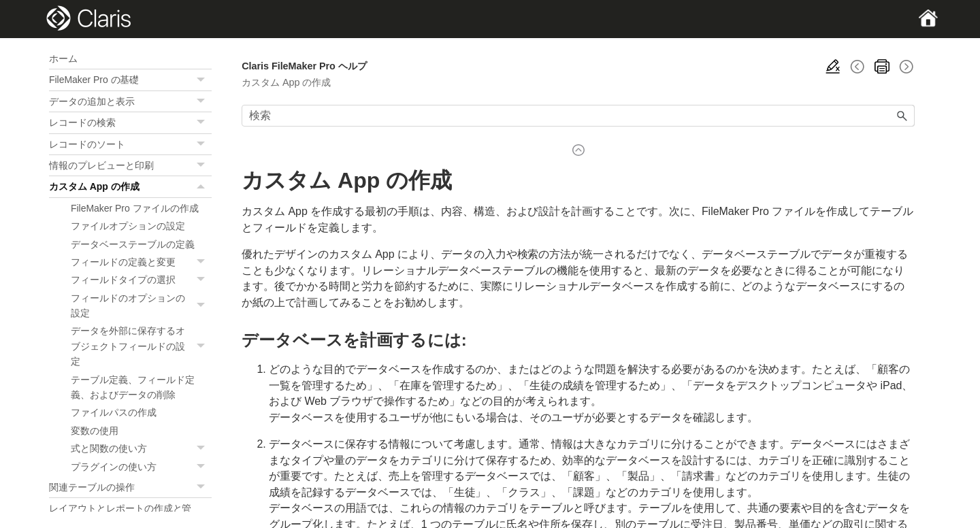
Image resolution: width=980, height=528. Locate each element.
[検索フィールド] (578, 116)
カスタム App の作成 (130, 186)
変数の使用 (95, 431)
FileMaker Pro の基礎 (130, 80)
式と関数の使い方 (141, 448)
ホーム (63, 59)
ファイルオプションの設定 (128, 226)
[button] (202, 80)
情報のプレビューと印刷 (130, 165)
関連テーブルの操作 (130, 487)
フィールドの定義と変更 (141, 262)
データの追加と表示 (130, 101)
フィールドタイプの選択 (141, 280)
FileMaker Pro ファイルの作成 (135, 208)
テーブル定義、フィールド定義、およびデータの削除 (133, 387)
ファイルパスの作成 (114, 412)
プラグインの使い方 (141, 467)
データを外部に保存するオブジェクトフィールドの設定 (141, 346)
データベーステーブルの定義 (133, 244)
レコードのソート (130, 144)
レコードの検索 (130, 122)
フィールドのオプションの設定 (141, 306)
